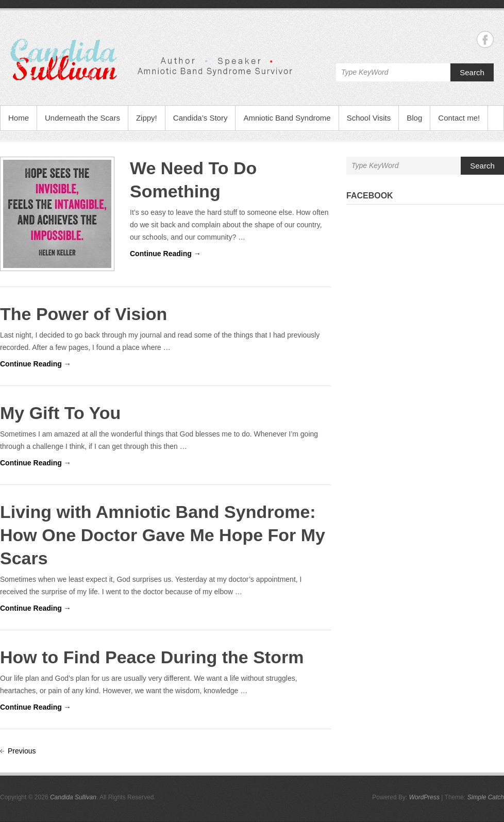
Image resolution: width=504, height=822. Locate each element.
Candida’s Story (200, 118)
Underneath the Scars (82, 118)
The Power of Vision (83, 314)
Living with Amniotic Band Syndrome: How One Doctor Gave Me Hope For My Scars (163, 535)
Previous (22, 751)
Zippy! (147, 118)
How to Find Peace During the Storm (152, 657)
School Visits (369, 118)
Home (19, 118)
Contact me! (459, 118)
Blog (414, 118)
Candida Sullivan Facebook (485, 39)
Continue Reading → (165, 254)
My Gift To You (60, 413)
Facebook (370, 196)
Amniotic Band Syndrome (287, 118)
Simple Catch (486, 797)
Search (472, 72)
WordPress (424, 797)
